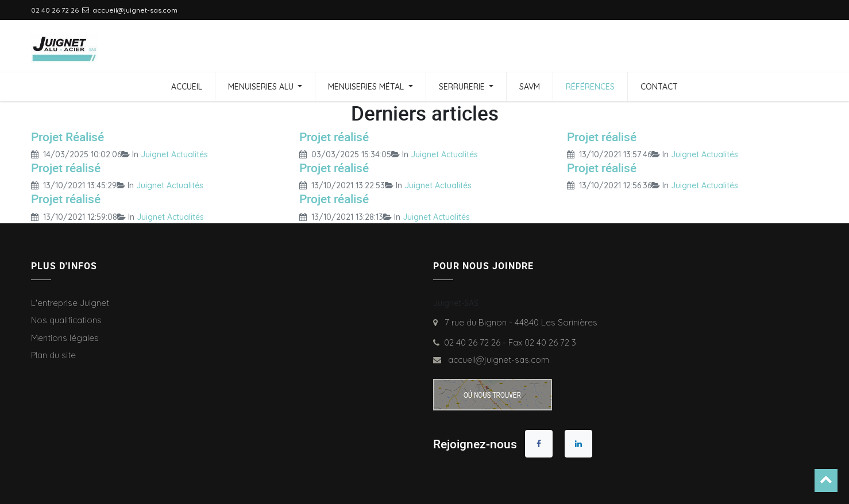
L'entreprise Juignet (70, 303)
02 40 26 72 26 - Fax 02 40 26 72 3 (510, 342)
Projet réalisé (334, 137)
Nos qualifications (66, 320)
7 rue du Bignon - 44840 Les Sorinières (519, 322)
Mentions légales (65, 338)
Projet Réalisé (67, 137)
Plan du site (53, 355)
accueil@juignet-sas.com (496, 360)
